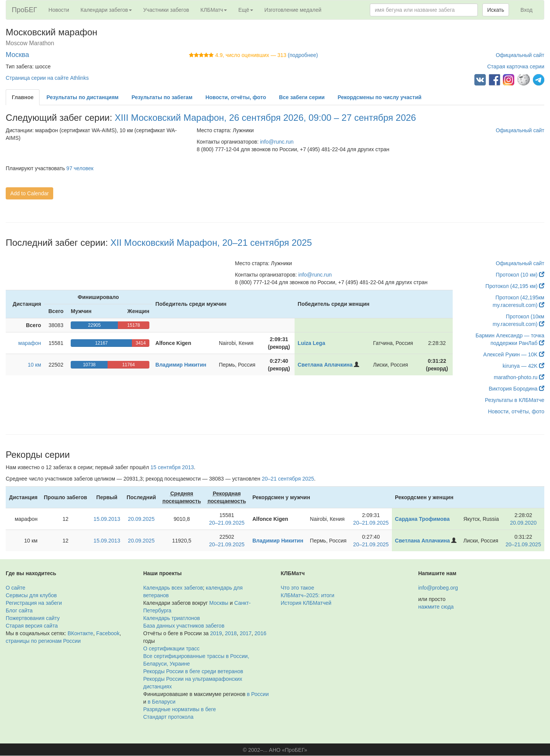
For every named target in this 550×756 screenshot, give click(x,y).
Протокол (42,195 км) (515, 286)
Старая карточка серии (516, 66)
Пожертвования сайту (33, 618)
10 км (34, 365)
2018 (231, 633)
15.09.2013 (107, 519)
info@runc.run (277, 142)
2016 (261, 633)
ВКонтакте (80, 633)
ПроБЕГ (25, 10)
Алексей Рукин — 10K (514, 354)
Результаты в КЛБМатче (515, 400)
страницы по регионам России (43, 641)
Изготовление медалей (293, 10)
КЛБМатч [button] (214, 10)
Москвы (219, 603)
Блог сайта (19, 610)
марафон (30, 343)
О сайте (15, 588)
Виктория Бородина (517, 389)
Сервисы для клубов (31, 595)
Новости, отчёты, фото (516, 411)
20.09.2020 (523, 523)
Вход (526, 10)
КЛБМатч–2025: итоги (308, 595)
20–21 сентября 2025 (288, 479)
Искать (496, 10)
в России (258, 694)
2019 (216, 633)
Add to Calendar (29, 193)
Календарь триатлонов (172, 618)
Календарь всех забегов (173, 588)
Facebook (108, 633)
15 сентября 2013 (172, 467)
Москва (17, 55)
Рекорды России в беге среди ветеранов (193, 671)
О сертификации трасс (171, 648)
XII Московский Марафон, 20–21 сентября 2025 (211, 243)
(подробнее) (303, 55)
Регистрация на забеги (34, 603)
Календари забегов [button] (106, 10)
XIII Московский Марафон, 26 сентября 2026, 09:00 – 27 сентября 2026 (265, 118)
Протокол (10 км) (520, 275)
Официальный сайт (520, 55)
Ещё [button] (246, 10)
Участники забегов (166, 10)
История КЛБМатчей (306, 603)
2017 (246, 633)
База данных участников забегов (184, 626)
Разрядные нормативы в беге (180, 709)
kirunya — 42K (523, 366)
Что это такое (298, 588)
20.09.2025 (141, 519)
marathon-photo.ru (519, 377)
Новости (59, 10)
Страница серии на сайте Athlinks (47, 78)
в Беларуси (161, 702)
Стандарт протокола (168, 717)
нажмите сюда (436, 607)
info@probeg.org (438, 588)
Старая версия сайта (32, 626)
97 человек (80, 168)
